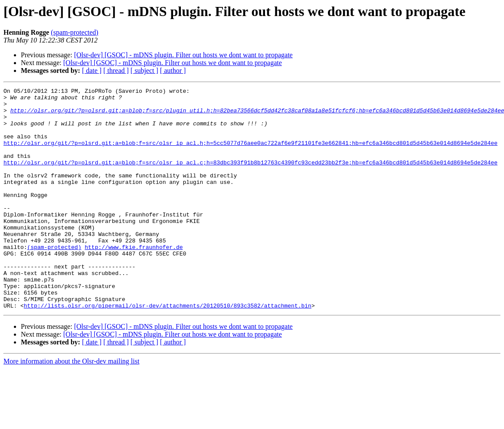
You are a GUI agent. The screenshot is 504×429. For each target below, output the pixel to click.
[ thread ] (116, 70)
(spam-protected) (74, 32)
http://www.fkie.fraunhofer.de (134, 279)
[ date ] (92, 70)
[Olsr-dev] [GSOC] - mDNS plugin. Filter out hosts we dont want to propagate (183, 55)
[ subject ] (144, 70)
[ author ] (173, 70)
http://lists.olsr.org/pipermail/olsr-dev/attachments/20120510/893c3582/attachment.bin (168, 350)
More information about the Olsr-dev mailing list (71, 405)
